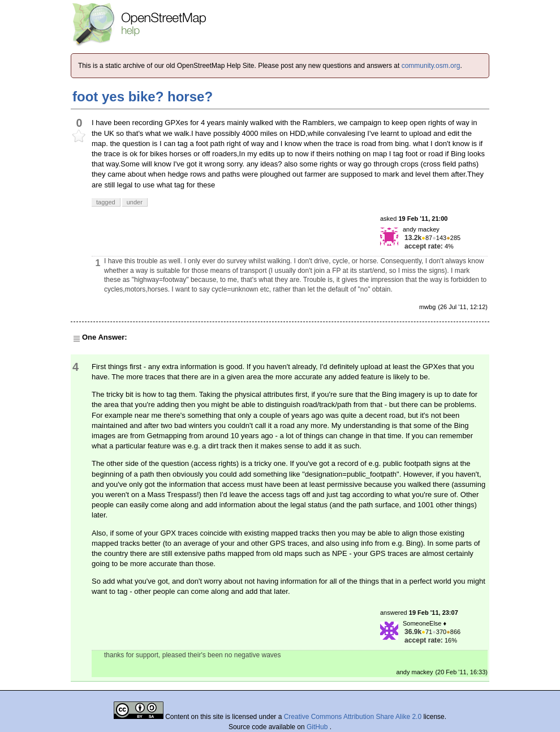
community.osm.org (431, 66)
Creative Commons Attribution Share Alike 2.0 (353, 717)
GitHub (318, 727)
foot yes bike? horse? (143, 97)
